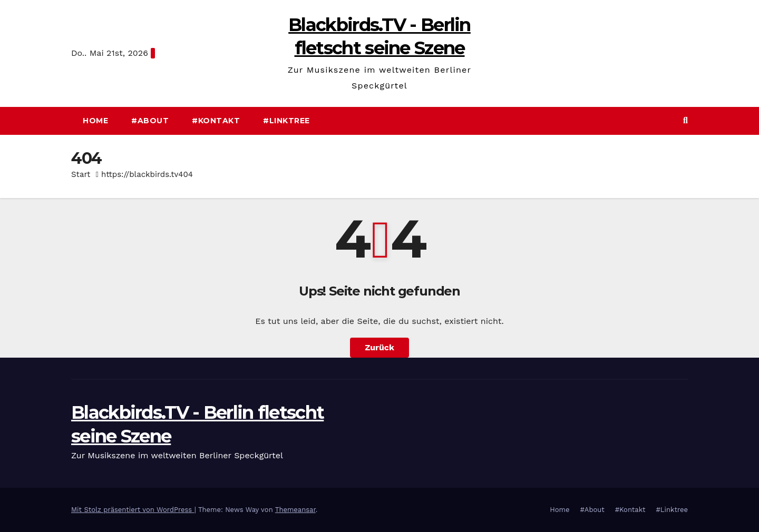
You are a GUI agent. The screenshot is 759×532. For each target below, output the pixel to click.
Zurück (379, 347)
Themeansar (295, 510)
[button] (685, 120)
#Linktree (286, 121)
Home (95, 121)
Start (81, 174)
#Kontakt (216, 121)
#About (150, 121)
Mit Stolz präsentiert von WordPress (133, 510)
